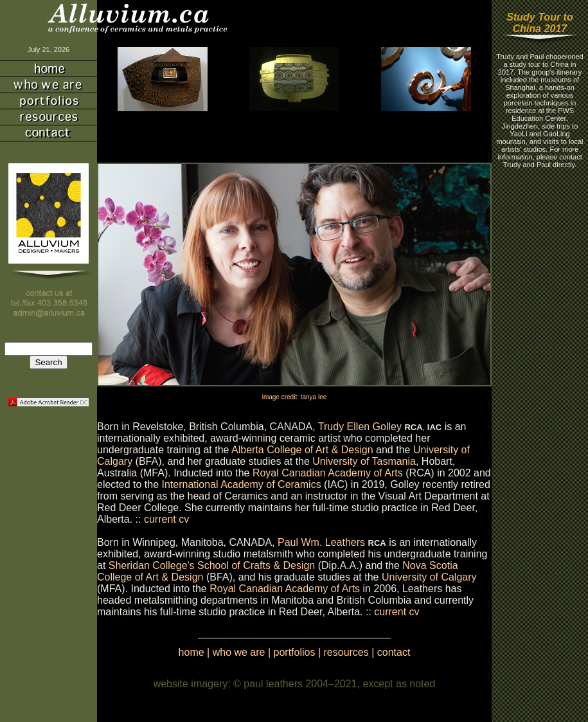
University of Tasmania (364, 461)
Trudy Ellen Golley (361, 427)
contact (394, 652)
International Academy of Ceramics (242, 484)
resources (346, 652)
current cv (166, 519)
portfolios (295, 652)
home (192, 652)
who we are (239, 652)
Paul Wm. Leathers (321, 542)
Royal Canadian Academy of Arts (328, 473)
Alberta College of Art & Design (302, 450)
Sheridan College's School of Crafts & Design (212, 565)
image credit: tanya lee (295, 397)
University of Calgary (429, 577)
